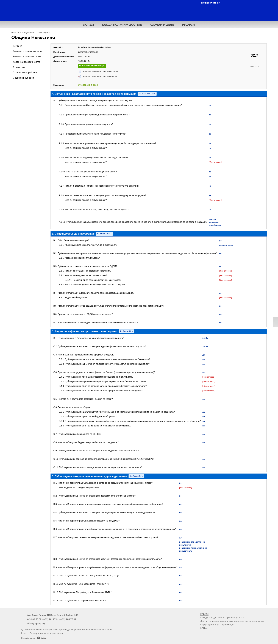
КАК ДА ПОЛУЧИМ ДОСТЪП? (122, 25)
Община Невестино (33, 37)
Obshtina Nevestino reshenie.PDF (99, 77)
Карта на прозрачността (27, 62)
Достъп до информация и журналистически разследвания (232, 621)
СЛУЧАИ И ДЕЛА (162, 25)
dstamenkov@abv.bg (88, 52)
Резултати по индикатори (27, 51)
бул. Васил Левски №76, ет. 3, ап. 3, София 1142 (52, 615)
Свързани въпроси (23, 78)
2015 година (43, 32)
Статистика (19, 67)
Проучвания (28, 32)
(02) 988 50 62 (34, 619)
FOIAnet (204, 628)
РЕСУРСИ (188, 25)
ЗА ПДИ (89, 25)
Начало (15, 32)
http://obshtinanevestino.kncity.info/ (95, 47)
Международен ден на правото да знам (222, 617)
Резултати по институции (27, 56)
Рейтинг (17, 46)
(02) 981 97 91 (51, 619)
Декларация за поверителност (46, 633)
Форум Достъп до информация (217, 624)
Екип (24, 633)
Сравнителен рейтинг (25, 72)
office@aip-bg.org (36, 623)
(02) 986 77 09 (69, 619)
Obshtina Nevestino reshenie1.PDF (100, 71)
